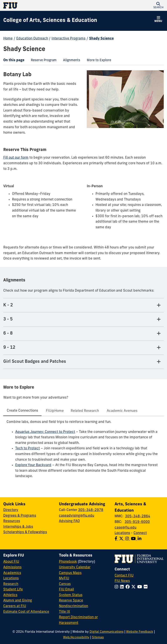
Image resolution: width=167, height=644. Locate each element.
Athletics (10, 595)
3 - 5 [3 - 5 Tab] (8, 319)
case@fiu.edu (125, 528)
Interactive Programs (68, 39)
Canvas (65, 584)
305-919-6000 (137, 522)
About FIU (11, 562)
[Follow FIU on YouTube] (140, 587)
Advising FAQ (69, 521)
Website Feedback (140, 632)
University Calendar (75, 567)
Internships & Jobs (18, 527)
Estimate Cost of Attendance (26, 612)
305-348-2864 (138, 516)
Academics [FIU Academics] (12, 573)
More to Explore (97, 61)
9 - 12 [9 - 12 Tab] (9, 348)
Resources (12, 521)
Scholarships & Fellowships (25, 532)
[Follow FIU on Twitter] (134, 587)
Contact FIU (124, 576)
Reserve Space (71, 601)
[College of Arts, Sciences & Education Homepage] (50, 21)
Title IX (64, 612)
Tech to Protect (28, 448)
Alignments (70, 61)
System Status (71, 595)
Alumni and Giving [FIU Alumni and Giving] (18, 601)
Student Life (13, 590)
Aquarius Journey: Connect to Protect (45, 432)
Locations (122, 533)
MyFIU (64, 578)
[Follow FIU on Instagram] (117, 587)
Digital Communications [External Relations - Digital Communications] (107, 632)
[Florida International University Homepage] (43, 5)
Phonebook (68, 562)
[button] (158, 5)
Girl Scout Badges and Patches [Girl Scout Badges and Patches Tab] (35, 362)
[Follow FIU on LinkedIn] (123, 587)
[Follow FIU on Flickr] (146, 587)
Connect (140, 533)
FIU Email (66, 590)
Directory (11, 510)
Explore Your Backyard (33, 465)
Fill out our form (16, 158)
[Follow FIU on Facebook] (128, 587)
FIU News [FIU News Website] (122, 581)
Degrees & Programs (20, 516)
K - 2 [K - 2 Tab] (8, 305)
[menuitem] (44, 61)
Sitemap (98, 638)
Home (8, 39)
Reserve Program (42, 61)
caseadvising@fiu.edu (77, 516)
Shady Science (101, 39)
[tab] (22, 411)
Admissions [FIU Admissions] (12, 567)
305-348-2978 (91, 510)
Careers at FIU (15, 606)
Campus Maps (70, 573)
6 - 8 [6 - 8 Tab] (8, 333)
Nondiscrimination (73, 606)
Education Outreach (32, 39)
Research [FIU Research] (11, 584)
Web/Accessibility (76, 638)
